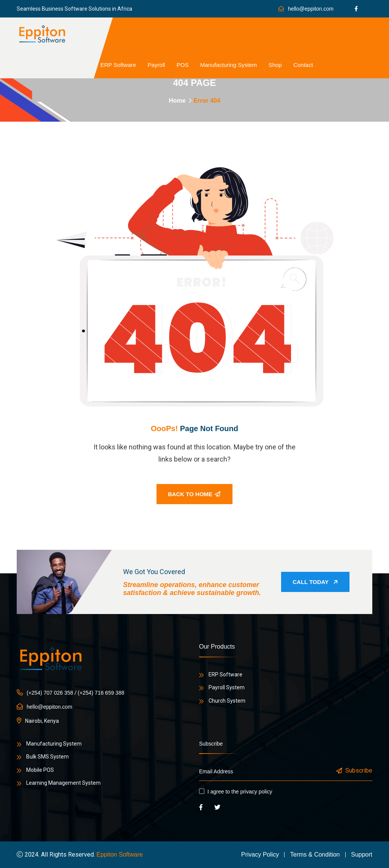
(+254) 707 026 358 (50, 693)
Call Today (315, 582)
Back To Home (194, 494)
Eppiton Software (120, 855)
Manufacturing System (228, 65)
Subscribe (355, 771)
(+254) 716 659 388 (101, 693)
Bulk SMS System (47, 757)
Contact (303, 65)
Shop (275, 65)
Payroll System (227, 687)
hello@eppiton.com (311, 9)
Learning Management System (63, 783)
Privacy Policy (260, 855)
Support (362, 855)
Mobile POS (40, 770)
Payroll (157, 65)
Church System (227, 701)
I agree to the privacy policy (240, 792)
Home (177, 101)
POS (183, 65)
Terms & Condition (315, 855)
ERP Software (118, 65)
